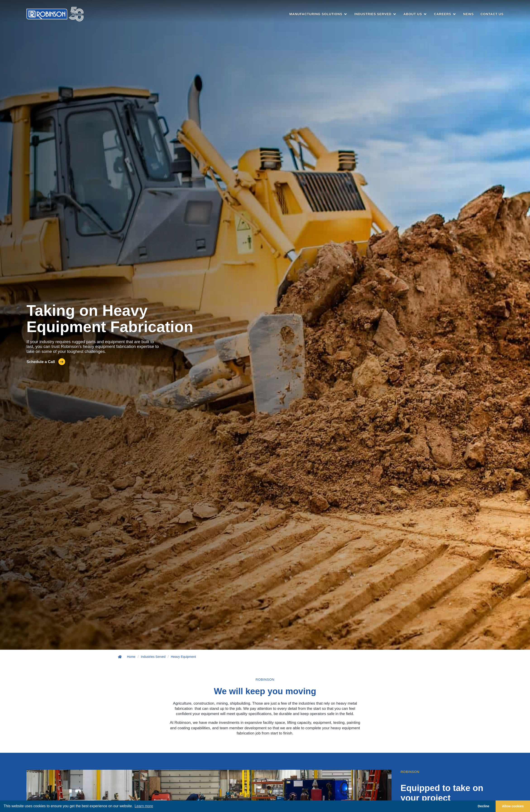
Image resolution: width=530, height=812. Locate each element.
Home (131, 657)
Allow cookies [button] (513, 806)
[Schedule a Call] (62, 362)
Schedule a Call (41, 362)
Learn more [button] (144, 806)
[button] (318, 14)
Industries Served (153, 657)
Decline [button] (483, 806)
